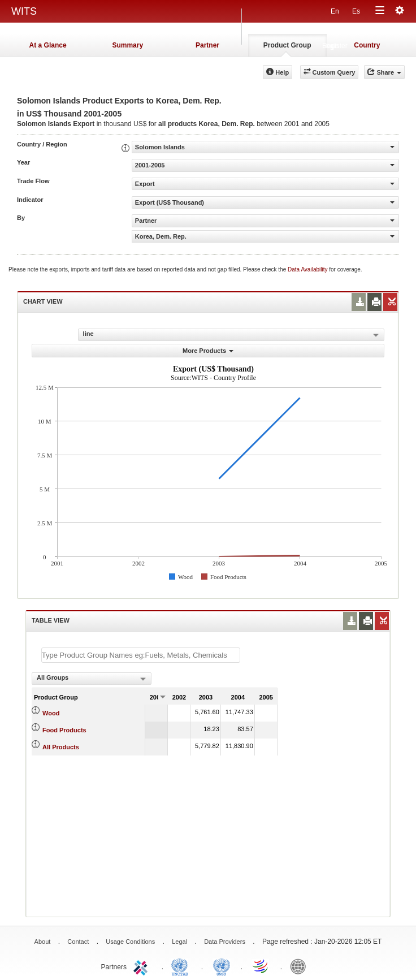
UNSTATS (222, 966)
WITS (24, 11)
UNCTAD (182, 966)
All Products (61, 747)
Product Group (287, 45)
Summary (127, 45)
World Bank (301, 966)
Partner (207, 45)
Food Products (64, 730)
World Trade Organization (261, 966)
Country (367, 45)
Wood (51, 713)
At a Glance (48, 45)
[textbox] (141, 655)
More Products (208, 351)
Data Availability (308, 269)
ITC (142, 966)
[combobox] (92, 679)
